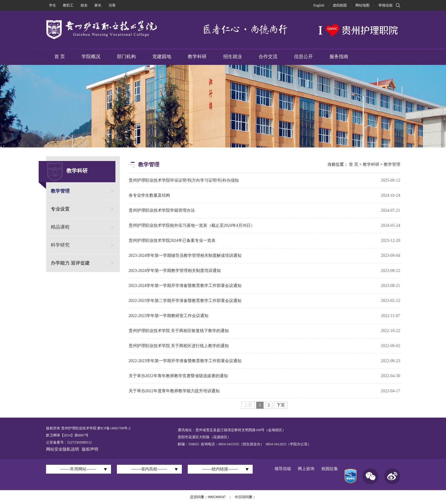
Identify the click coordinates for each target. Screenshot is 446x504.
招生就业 (233, 56)
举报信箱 (385, 5)
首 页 (60, 56)
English (319, 5)
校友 (84, 5)
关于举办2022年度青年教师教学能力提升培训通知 (174, 391)
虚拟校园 (340, 5)
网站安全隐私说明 (63, 449)
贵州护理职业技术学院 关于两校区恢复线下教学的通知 (179, 331)
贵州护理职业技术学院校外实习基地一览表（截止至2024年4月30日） (192, 225)
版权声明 (90, 449)
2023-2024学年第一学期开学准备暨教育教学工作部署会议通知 (185, 286)
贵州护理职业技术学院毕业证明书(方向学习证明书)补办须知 (184, 180)
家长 (98, 5)
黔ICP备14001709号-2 (114, 428)
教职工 (68, 5)
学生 (53, 5)
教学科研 (197, 56)
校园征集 (330, 469)
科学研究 (60, 245)
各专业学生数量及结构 (149, 195)
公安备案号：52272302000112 (69, 442)
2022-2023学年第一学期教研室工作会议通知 (169, 316)
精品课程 (60, 227)
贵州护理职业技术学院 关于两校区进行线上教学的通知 (179, 346)
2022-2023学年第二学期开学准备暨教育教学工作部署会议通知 (185, 301)
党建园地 (162, 56)
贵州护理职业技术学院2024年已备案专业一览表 (172, 240)
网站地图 (362, 5)
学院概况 (91, 56)
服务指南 (339, 56)
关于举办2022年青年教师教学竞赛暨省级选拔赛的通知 (178, 376)
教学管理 (60, 191)
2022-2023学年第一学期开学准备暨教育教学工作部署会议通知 (185, 361)
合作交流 (268, 56)
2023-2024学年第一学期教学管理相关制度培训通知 (175, 271)
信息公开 (303, 56)
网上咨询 (306, 469)
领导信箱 (283, 469)
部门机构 (126, 56)
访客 (112, 5)
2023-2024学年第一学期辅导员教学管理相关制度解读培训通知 (185, 256)
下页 (281, 405)
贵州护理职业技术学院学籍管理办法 (162, 210)
